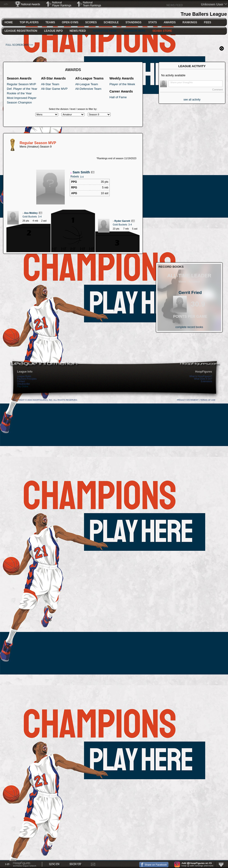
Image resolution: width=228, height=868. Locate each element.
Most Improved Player (22, 98)
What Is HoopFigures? (201, 376)
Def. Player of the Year (22, 89)
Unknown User (212, 4)
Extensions (206, 381)
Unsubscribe (23, 384)
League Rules (24, 376)
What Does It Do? (203, 379)
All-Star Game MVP (54, 89)
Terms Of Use (208, 400)
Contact (21, 381)
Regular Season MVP (21, 84)
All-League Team (87, 84)
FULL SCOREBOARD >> (19, 45)
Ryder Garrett (122, 221)
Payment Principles (27, 379)
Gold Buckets (30, 217)
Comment (218, 90)
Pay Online (23, 386)
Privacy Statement (188, 400)
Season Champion (19, 102)
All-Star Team (50, 84)
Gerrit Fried (190, 292)
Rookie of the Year (19, 93)
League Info (25, 372)
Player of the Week (122, 84)
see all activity (192, 100)
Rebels (75, 177)
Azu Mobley (31, 213)
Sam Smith (81, 172)
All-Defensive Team (88, 89)
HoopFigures (204, 372)
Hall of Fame (118, 97)
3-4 (82, 177)
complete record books (189, 327)
